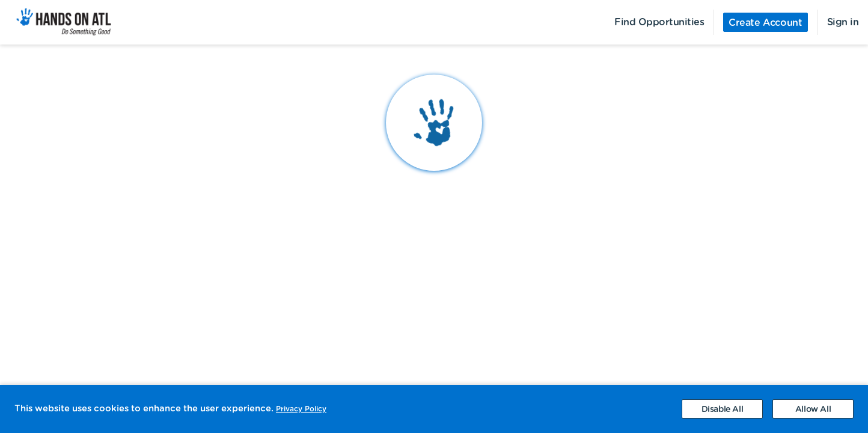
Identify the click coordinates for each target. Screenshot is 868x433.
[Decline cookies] (722, 409)
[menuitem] (57, 22)
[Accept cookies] (813, 409)
